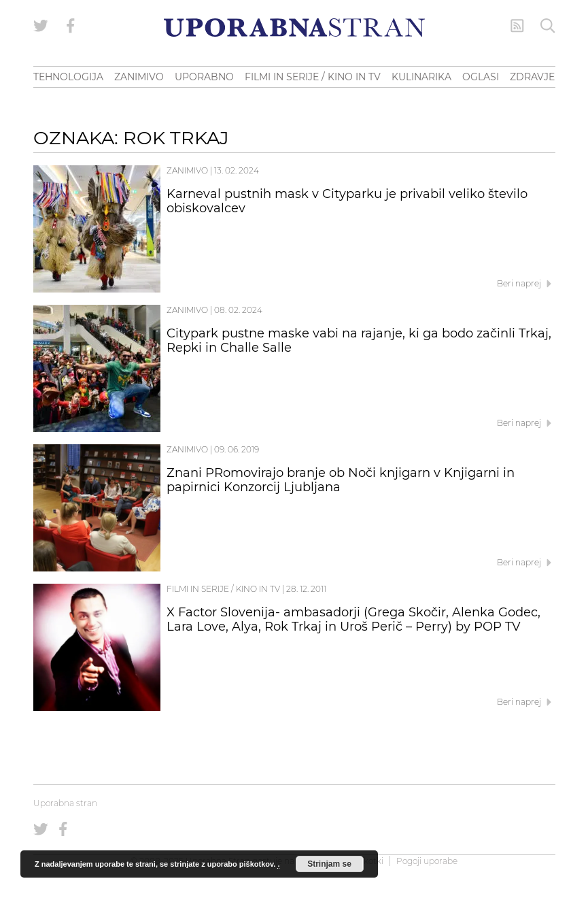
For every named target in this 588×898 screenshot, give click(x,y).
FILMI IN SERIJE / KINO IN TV (313, 77)
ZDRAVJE (532, 77)
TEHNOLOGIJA (68, 77)
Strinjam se (329, 864)
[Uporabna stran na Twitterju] (41, 26)
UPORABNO (204, 77)
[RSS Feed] (517, 26)
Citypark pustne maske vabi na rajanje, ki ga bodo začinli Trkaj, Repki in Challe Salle (359, 341)
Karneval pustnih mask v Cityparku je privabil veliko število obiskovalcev (347, 201)
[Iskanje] (548, 26)
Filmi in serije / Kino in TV (223, 589)
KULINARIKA (421, 77)
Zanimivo (187, 170)
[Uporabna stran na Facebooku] (71, 26)
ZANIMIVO (139, 77)
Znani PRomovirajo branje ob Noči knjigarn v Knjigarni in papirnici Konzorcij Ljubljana (341, 480)
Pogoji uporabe (427, 861)
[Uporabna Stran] (294, 28)
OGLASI (481, 77)
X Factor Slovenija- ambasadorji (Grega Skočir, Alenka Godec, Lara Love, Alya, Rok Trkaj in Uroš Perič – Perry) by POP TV (353, 620)
